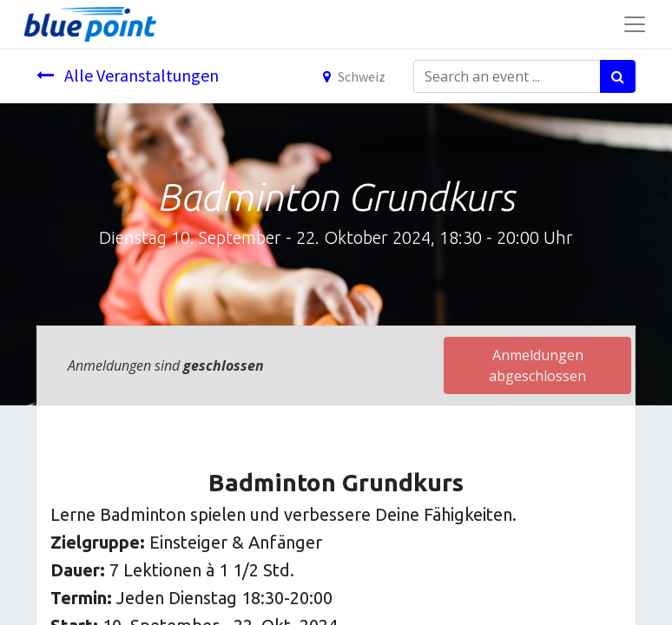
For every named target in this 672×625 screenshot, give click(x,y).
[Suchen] (618, 76)
